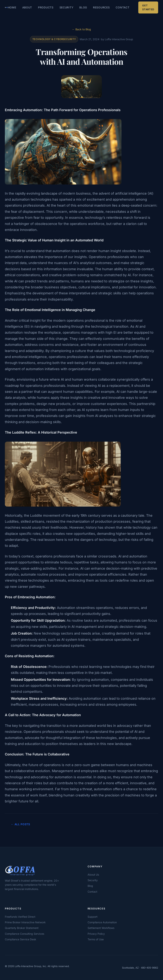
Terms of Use (96, 939)
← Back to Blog (81, 29)
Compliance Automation (102, 922)
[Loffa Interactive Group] (35, 870)
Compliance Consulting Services (25, 934)
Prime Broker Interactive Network (25, 922)
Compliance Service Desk (20, 939)
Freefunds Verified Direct (20, 917)
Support (93, 917)
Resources (101, 7)
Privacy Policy (96, 934)
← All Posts (20, 824)
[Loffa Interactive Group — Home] (6, 7)
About (27, 7)
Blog (83, 7)
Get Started (148, 7)
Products (46, 7)
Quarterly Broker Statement (22, 928)
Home (12, 7)
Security (67, 7)
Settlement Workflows (101, 928)
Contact (122, 7)
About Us (93, 875)
